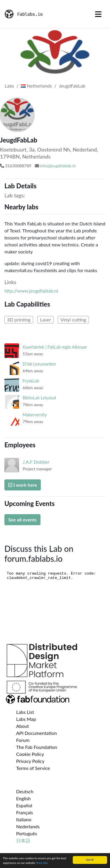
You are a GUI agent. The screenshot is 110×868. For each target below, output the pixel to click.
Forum (23, 740)
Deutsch (25, 791)
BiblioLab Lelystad (39, 398)
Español (24, 805)
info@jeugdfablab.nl (58, 166)
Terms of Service (33, 768)
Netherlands (36, 86)
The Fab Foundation (37, 747)
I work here (23, 485)
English (23, 798)
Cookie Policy (30, 754)
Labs (9, 86)
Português (27, 833)
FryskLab (31, 381)
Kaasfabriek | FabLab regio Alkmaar (55, 347)
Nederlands (28, 826)
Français (24, 812)
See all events (22, 520)
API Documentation (37, 733)
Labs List (25, 712)
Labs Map (26, 719)
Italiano (24, 819)
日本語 (23, 840)
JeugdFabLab (72, 86)
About (23, 726)
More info (42, 863)
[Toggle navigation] (98, 14)
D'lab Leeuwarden (39, 364)
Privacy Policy (30, 761)
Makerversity (35, 415)
